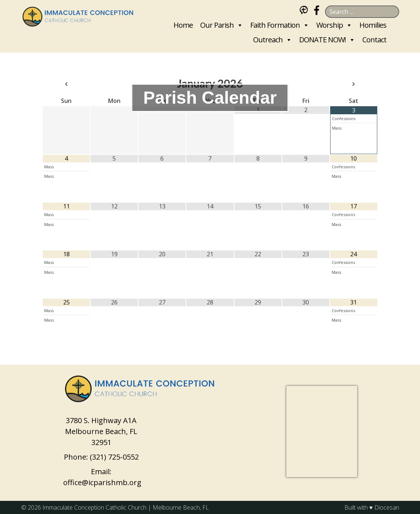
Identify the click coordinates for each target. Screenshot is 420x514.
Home (183, 25)
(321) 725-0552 (114, 457)
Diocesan (387, 507)
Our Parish (217, 25)
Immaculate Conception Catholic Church (94, 507)
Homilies (373, 25)
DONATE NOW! (322, 40)
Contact (374, 40)
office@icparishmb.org (102, 482)
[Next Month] (354, 84)
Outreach (268, 40)
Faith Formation (275, 25)
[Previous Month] (66, 84)
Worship (330, 25)
